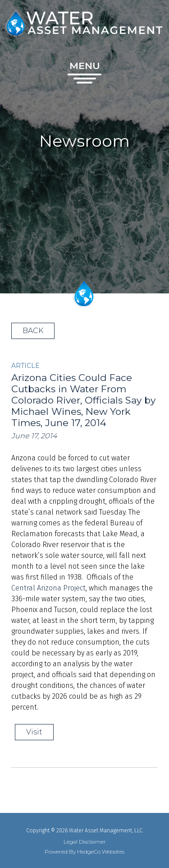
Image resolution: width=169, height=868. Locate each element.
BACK (33, 331)
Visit (34, 732)
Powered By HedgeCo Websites (84, 852)
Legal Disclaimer (85, 842)
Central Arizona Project (48, 588)
